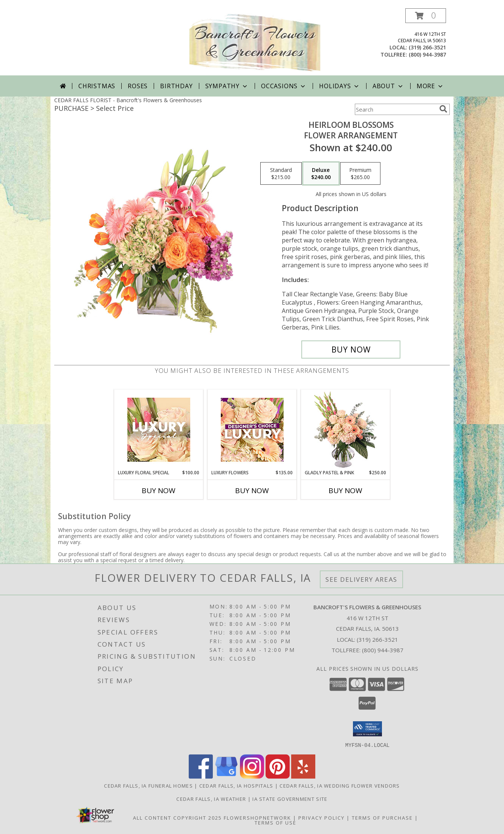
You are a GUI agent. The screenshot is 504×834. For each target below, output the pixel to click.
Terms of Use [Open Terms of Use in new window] (276, 822)
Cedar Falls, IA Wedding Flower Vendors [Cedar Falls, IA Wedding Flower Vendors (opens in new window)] (340, 785)
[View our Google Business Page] (226, 776)
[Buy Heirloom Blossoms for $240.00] (351, 350)
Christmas (97, 86)
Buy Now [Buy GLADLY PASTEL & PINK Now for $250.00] (345, 491)
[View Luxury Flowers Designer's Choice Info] (252, 430)
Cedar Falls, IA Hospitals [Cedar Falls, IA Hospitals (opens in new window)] (236, 785)
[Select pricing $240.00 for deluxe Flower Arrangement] (321, 173)
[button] (426, 16)
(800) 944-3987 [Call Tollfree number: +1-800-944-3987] (383, 650)
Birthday (176, 86)
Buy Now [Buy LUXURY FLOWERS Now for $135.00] (252, 491)
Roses (138, 86)
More (430, 86)
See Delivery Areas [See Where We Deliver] (361, 579)
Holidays (339, 86)
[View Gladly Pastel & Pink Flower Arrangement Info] (346, 430)
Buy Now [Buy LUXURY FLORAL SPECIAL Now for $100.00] (159, 491)
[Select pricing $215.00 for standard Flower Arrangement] (281, 173)
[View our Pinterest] (278, 776)
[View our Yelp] (303, 776)
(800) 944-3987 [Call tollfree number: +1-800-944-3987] (427, 54)
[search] (443, 109)
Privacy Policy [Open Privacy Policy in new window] (321, 817)
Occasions (284, 86)
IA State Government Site (290, 799)
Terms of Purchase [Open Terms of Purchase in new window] (382, 817)
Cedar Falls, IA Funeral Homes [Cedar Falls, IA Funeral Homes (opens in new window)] (148, 785)
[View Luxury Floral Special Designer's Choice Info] (159, 430)
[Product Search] (396, 109)
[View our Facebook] (201, 776)
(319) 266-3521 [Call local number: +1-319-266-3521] (427, 47)
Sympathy (227, 86)
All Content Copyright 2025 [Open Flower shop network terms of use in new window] (177, 817)
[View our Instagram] (252, 776)
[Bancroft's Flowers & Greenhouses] (255, 42)
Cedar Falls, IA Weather (211, 799)
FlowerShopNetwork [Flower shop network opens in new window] (257, 817)
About (388, 86)
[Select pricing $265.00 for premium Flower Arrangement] (360, 173)
